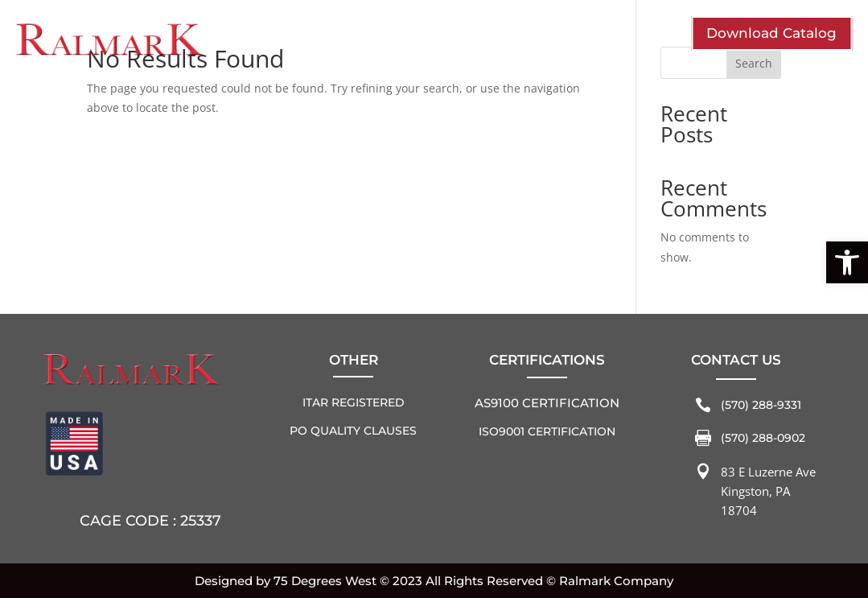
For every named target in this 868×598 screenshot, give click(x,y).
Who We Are (234, 36)
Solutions (456, 36)
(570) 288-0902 (763, 438)
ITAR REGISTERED (354, 402)
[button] (847, 262)
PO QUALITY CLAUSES (353, 431)
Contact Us (543, 36)
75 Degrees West (325, 581)
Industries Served (350, 36)
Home (660, 14)
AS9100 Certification (547, 403)
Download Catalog (771, 33)
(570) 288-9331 (761, 405)
